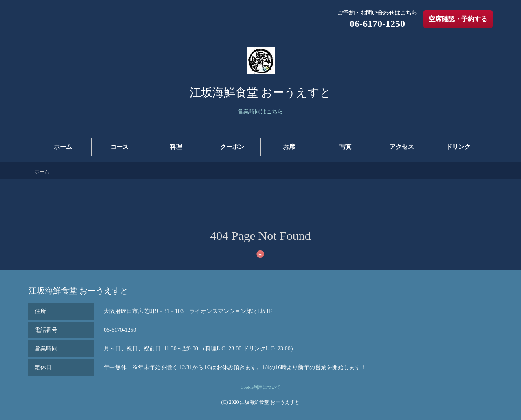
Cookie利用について (260, 387)
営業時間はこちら (260, 112)
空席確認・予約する (458, 19)
